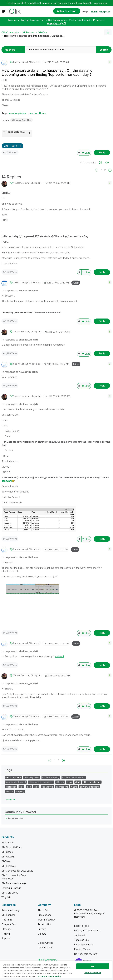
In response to (20, 291)
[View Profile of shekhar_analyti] (21, 62)
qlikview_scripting (51, 777)
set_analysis (47, 787)
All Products (8, 843)
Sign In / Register (100, 12)
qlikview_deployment (16, 782)
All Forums (28, 32)
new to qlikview (18, 113)
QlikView (43, 32)
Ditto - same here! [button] (13, 146)
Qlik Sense (7, 852)
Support (6, 938)
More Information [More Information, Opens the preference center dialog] (93, 973)
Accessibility (44, 924)
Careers (42, 934)
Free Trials (7, 920)
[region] (56, 970)
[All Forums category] (6, 818)
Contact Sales (45, 947)
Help (85, 12)
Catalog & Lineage (11, 888)
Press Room (44, 915)
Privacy (42, 929)
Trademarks (80, 935)
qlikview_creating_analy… (41, 782)
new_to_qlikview (38, 113)
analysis (9, 791)
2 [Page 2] (105, 170)
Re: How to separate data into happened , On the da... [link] (34, 36)
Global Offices (45, 943)
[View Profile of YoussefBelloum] (21, 183)
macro (74, 787)
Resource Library (11, 910)
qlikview (60, 782)
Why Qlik (6, 897)
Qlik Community (10, 32)
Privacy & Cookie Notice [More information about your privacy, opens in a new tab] (49, 976)
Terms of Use (81, 940)
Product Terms (82, 949)
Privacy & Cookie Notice (87, 930)
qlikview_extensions (90, 787)
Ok (93, 966)
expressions (62, 787)
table (36, 787)
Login (43, 3)
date (21, 787)
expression (11, 787)
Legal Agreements (84, 945)
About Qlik (43, 910)
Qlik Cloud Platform (12, 847)
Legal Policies (81, 926)
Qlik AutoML (8, 857)
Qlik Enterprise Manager (14, 883)
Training (6, 934)
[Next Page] (110, 170)
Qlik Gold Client (10, 893)
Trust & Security (46, 920)
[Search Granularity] (14, 50)
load (29, 787)
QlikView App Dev (21, 120)
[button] (110, 62)
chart (78, 782)
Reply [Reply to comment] (102, 272)
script (70, 782)
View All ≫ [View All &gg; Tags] (10, 799)
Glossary (6, 929)
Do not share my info (86, 954)
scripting (20, 791)
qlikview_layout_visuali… (74, 777)
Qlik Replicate (9, 866)
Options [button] (108, 32)
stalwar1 (7, 481)
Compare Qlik (9, 924)
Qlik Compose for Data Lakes (17, 871)
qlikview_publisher (92, 782)
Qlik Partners (8, 915)
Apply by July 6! (57, 23)
